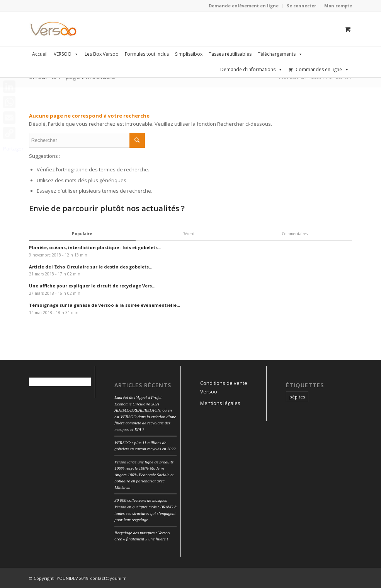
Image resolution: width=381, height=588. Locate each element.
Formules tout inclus (147, 54)
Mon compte (338, 6)
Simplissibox (189, 54)
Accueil (40, 54)
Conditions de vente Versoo (224, 387)
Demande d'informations (251, 70)
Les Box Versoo (102, 54)
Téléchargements (280, 54)
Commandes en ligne (322, 70)
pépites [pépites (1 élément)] (297, 397)
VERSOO (66, 54)
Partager (13, 149)
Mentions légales (220, 403)
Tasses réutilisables (230, 54)
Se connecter (301, 6)
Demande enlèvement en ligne (244, 6)
